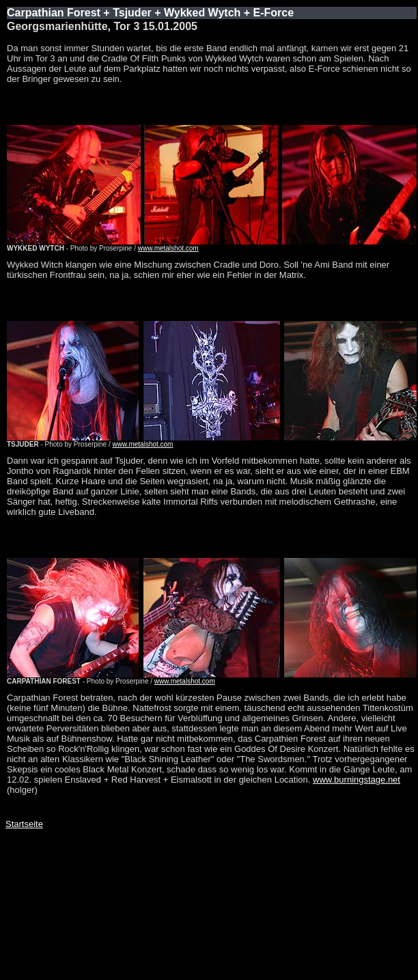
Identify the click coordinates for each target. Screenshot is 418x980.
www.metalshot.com (168, 248)
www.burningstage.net (357, 780)
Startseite (24, 824)
